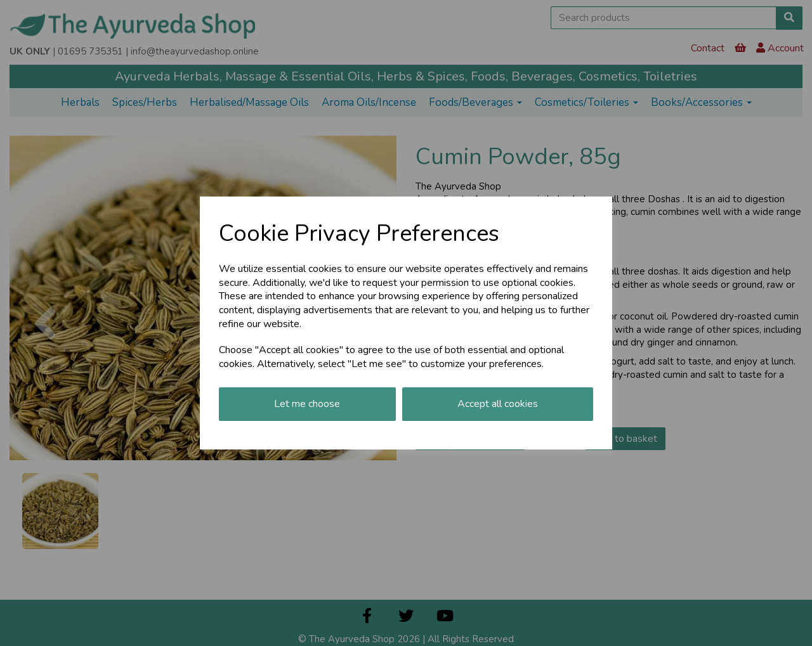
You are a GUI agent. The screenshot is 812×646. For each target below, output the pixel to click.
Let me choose (307, 404)
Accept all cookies (498, 404)
